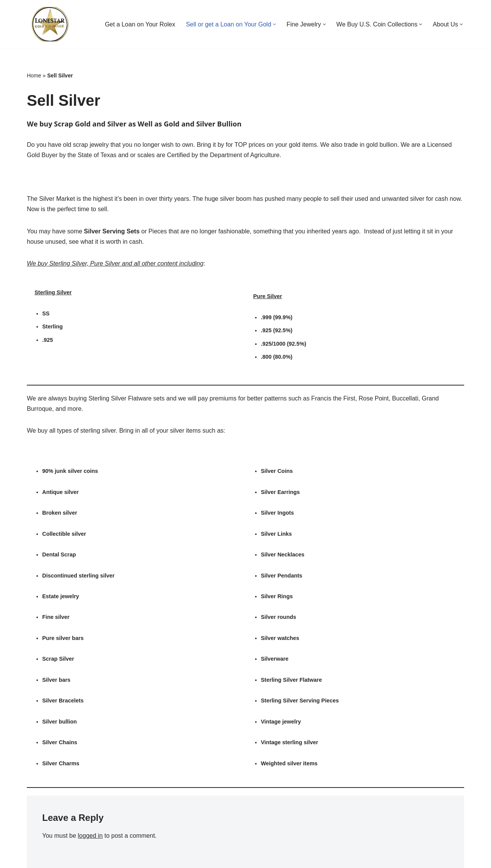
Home (34, 75)
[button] (274, 24)
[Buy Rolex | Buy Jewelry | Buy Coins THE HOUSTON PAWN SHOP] (50, 24)
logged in (90, 836)
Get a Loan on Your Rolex (140, 24)
